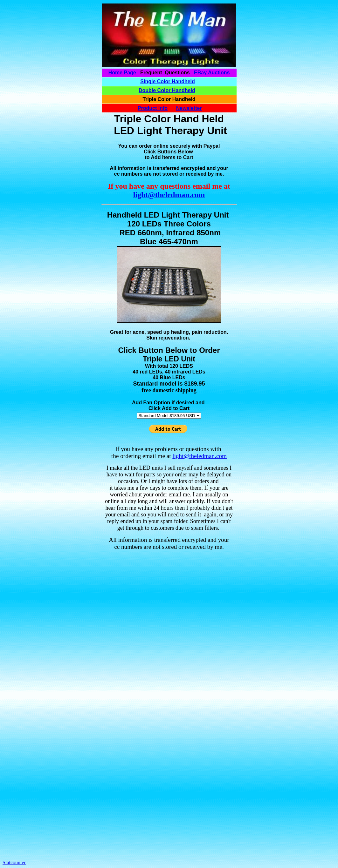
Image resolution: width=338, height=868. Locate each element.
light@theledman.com (200, 456)
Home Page (122, 73)
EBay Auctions (212, 73)
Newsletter (189, 108)
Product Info (153, 108)
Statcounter (14, 862)
